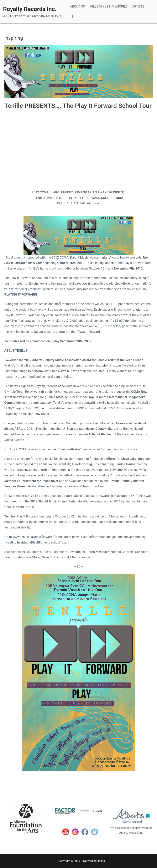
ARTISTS (138, 6)
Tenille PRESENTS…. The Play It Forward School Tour (78, 106)
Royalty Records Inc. (30, 9)
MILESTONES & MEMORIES (108, 6)
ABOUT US (77, 6)
